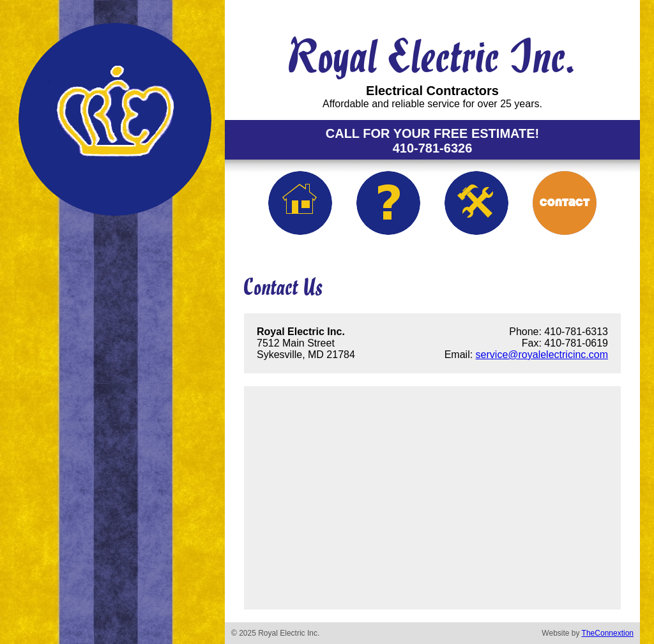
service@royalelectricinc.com (542, 355)
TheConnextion (608, 633)
